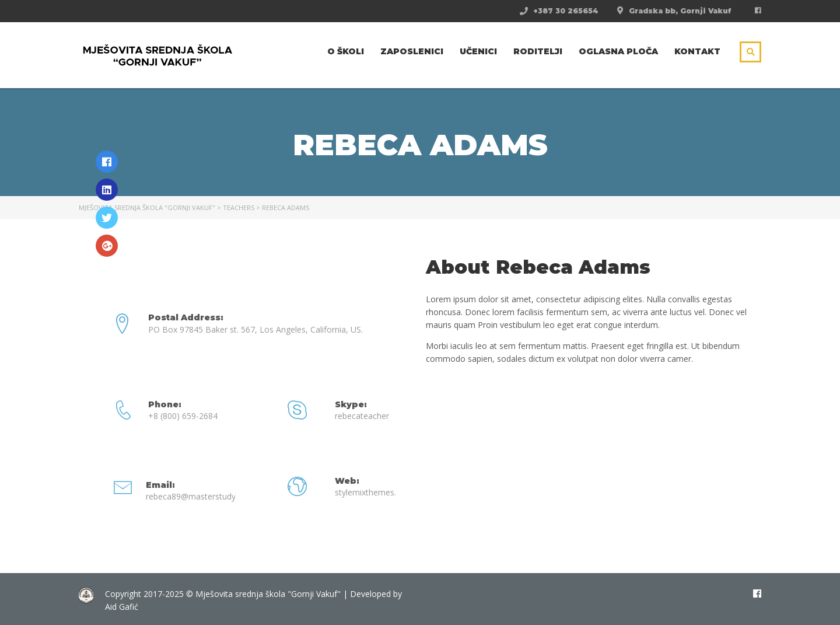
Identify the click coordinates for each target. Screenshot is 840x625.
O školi (346, 51)
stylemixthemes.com (374, 492)
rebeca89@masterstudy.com (200, 496)
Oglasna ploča (618, 51)
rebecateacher (362, 416)
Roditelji (538, 51)
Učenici (478, 51)
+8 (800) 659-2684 (183, 416)
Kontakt (697, 51)
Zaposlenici (412, 51)
